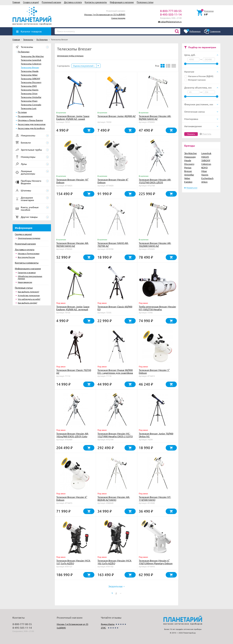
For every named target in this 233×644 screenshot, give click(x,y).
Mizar (204, 171)
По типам (22, 112)
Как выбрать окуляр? (27, 303)
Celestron (206, 164)
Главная (16, 2)
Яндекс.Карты (108, 624)
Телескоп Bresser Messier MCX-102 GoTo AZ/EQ (115, 562)
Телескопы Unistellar (31, 97)
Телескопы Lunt (29, 108)
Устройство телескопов (29, 295)
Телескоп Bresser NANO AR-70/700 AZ (113, 244)
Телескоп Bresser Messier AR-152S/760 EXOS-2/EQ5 (155, 181)
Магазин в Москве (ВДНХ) (199, 76)
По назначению (25, 116)
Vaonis (205, 175)
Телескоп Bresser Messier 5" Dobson (154, 371)
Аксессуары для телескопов (32, 124)
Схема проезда (118, 18)
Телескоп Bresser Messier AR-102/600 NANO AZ (155, 244)
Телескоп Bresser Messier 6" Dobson (72, 498)
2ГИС (103, 628)
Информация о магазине (122, 2)
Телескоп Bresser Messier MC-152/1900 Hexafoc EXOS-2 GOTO (115, 435)
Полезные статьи (145, 2)
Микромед (190, 157)
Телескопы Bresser (30, 67)
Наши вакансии (25, 282)
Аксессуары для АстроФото (31, 128)
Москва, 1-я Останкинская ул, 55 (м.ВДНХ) (105, 14)
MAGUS (205, 157)
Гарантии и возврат (27, 272)
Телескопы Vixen (29, 101)
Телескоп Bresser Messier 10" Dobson (72, 181)
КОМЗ (204, 168)
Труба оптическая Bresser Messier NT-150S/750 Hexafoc (157, 308)
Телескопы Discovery (31, 82)
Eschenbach (207, 178)
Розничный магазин (51, 2)
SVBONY (206, 160)
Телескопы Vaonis (30, 90)
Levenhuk (206, 153)
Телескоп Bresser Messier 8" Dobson (113, 181)
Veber (187, 178)
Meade (188, 160)
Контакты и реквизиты (96, 2)
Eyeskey (188, 182)
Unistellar (189, 175)
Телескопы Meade (30, 71)
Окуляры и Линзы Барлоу (30, 120)
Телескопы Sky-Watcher (32, 56)
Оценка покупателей (84, 66)
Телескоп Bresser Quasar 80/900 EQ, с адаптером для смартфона (115, 371)
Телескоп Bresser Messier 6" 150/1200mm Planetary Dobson (156, 562)
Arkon (204, 182)
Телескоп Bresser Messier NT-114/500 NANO (155, 498)
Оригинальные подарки (29, 238)
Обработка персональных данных (30, 277)
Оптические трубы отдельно (70, 56)
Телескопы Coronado (31, 105)
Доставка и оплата (73, 2)
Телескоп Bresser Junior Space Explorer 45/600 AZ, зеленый (73, 308)
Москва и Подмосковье (29, 253)
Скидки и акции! (31, 2)
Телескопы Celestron (31, 64)
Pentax (188, 168)
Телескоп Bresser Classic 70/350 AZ (74, 371)
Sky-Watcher (191, 153)
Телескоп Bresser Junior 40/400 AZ (116, 116)
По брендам (24, 52)
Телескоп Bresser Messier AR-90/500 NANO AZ (73, 244)
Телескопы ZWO (29, 86)
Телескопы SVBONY (30, 79)
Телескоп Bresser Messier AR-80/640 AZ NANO (114, 498)
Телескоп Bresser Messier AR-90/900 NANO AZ (155, 117)
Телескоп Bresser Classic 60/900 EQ (115, 308)
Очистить (207, 134)
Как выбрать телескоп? (28, 292)
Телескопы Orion (29, 93)
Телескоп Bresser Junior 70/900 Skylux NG (156, 435)
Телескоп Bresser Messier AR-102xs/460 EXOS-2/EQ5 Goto (73, 435)
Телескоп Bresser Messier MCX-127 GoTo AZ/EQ (73, 562)
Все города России (26, 257)
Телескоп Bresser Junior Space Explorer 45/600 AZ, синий (73, 117)
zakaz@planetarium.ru (171, 22)
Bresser (188, 171)
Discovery (189, 164)
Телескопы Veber (29, 75)
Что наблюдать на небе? (29, 299)
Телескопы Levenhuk (31, 60)
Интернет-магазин (195, 80)
